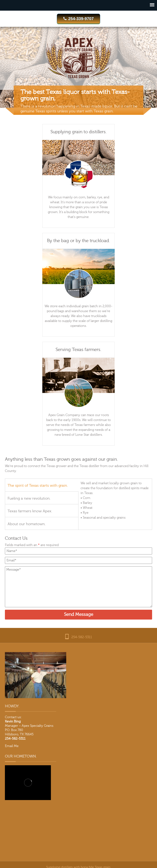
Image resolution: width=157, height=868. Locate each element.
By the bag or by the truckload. (78, 241)
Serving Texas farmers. (78, 350)
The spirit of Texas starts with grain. (38, 486)
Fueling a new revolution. (29, 498)
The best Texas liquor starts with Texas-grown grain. (75, 95)
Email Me (12, 746)
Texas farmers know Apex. (30, 511)
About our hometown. (27, 524)
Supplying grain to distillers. (79, 132)
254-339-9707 (79, 19)
